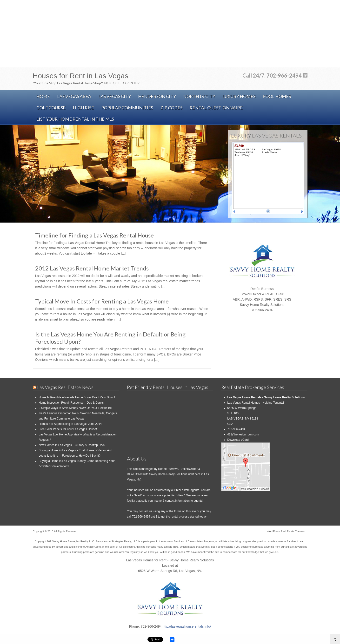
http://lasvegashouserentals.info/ (187, 626)
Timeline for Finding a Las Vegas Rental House (94, 235)
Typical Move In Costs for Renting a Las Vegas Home (102, 301)
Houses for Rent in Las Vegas (81, 76)
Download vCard (238, 440)
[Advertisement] (170, 34)
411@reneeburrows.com (243, 434)
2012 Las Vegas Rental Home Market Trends (92, 268)
